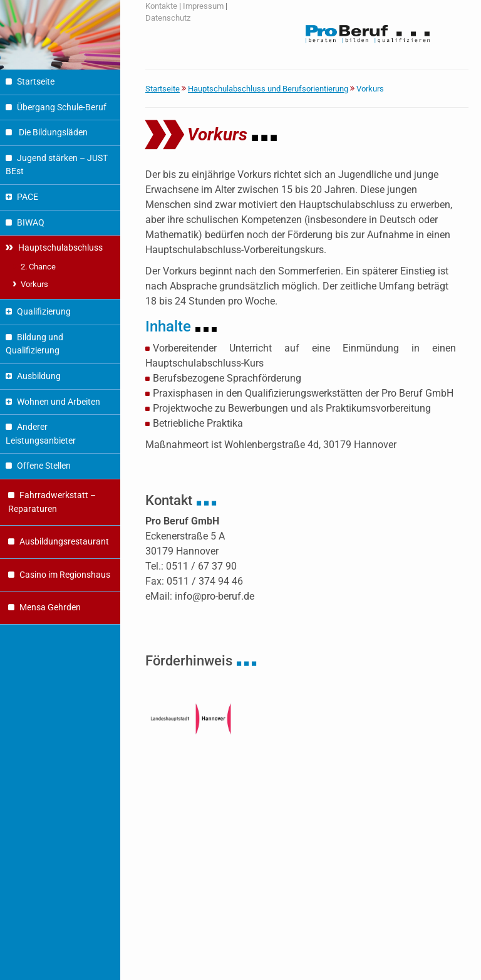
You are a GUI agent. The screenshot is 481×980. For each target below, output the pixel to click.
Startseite (36, 82)
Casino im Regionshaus (65, 575)
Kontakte (161, 6)
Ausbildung (39, 376)
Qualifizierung (44, 312)
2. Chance (38, 267)
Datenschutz (168, 18)
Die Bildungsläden (52, 133)
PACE (28, 197)
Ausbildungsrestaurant (64, 542)
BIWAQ (31, 223)
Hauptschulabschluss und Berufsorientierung (268, 89)
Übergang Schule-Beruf (62, 107)
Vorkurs (34, 284)
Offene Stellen (44, 466)
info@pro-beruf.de (215, 596)
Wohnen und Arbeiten (59, 402)
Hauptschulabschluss (60, 248)
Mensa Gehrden (50, 607)
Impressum (203, 6)
